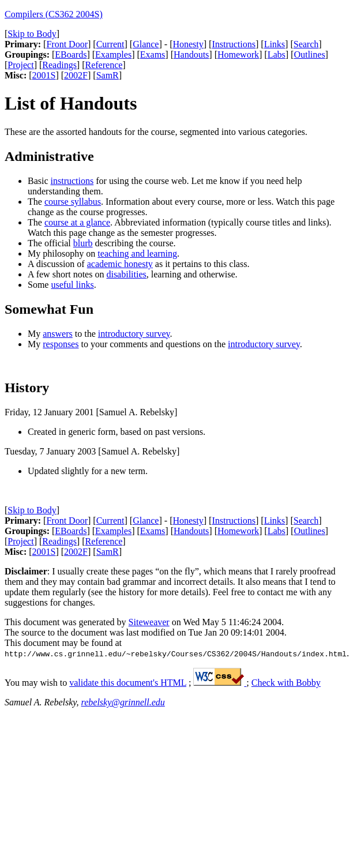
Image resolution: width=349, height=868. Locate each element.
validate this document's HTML (128, 683)
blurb (83, 243)
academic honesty (120, 264)
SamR (108, 75)
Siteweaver (149, 622)
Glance (146, 44)
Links (275, 44)
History (27, 388)
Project (20, 65)
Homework (238, 55)
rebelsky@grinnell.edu (123, 702)
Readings (59, 65)
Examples (113, 55)
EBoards (71, 55)
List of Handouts (71, 103)
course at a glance (77, 222)
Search (306, 44)
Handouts (191, 55)
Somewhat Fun (49, 309)
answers (58, 334)
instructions (72, 181)
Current (110, 44)
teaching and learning (137, 253)
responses (61, 344)
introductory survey (134, 334)
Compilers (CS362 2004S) (54, 14)
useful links (72, 285)
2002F (76, 75)
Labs (277, 55)
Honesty (188, 44)
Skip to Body (32, 34)
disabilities (126, 274)
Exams (153, 55)
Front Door (67, 44)
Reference (104, 65)
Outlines (309, 55)
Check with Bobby (286, 683)
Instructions (234, 44)
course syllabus (73, 202)
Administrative (49, 156)
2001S (44, 75)
